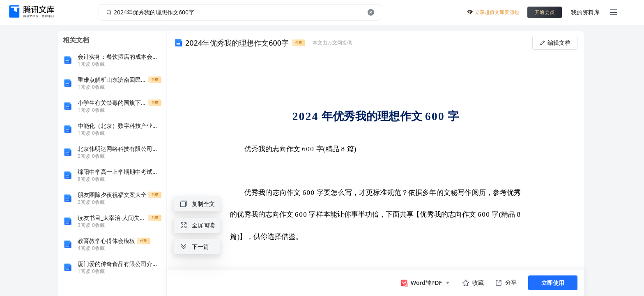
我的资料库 (585, 12)
